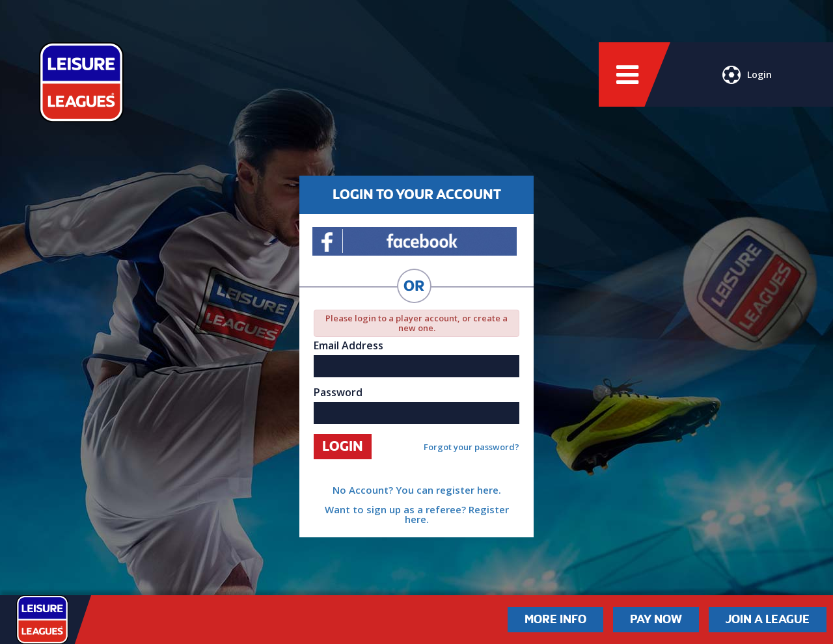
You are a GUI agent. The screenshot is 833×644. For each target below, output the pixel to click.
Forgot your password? (471, 447)
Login (747, 75)
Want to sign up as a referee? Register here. (417, 514)
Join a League (768, 619)
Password (338, 392)
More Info (555, 619)
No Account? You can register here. (417, 490)
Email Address (348, 345)
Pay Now (656, 619)
